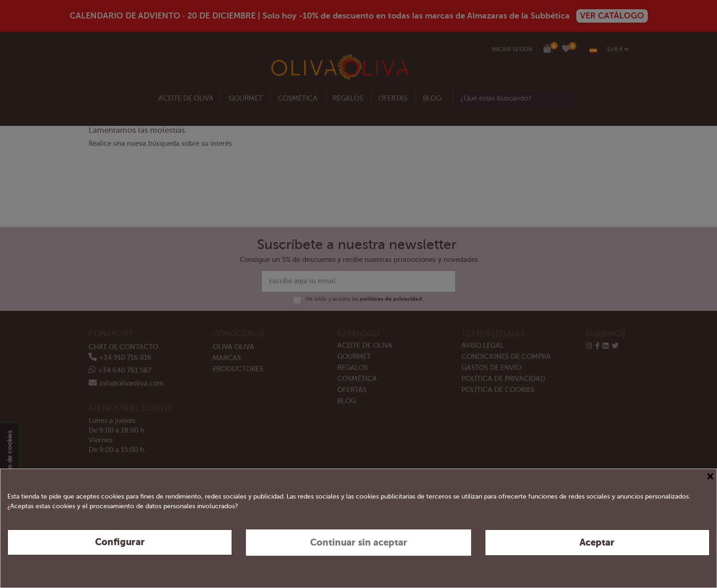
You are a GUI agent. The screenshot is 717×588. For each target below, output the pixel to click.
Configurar (120, 542)
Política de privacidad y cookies (663, 569)
